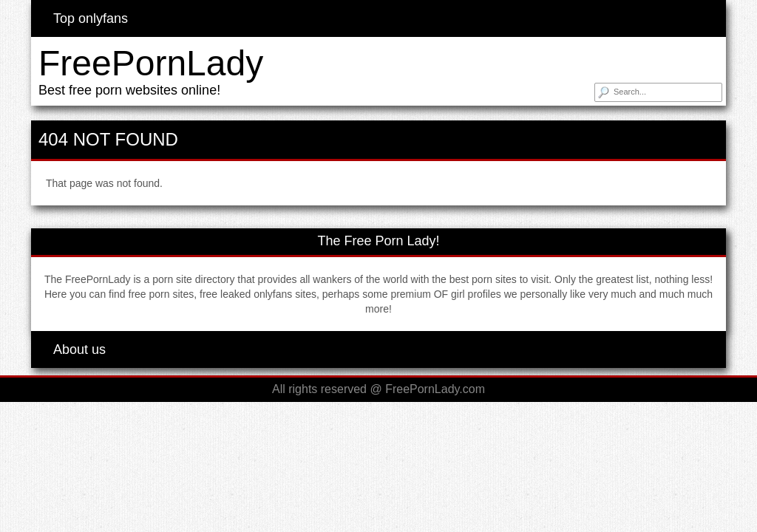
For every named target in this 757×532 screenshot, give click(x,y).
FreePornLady (151, 63)
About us (79, 349)
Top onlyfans (91, 18)
